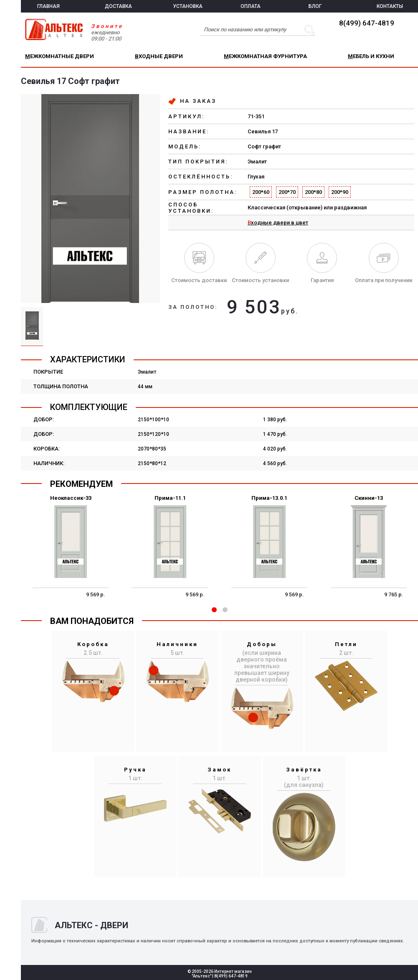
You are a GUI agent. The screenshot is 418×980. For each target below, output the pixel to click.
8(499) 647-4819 (367, 23)
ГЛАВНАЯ (48, 6)
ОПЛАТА (251, 6)
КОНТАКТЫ (390, 6)
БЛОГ (315, 6)
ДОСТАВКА (118, 6)
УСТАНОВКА (188, 6)
